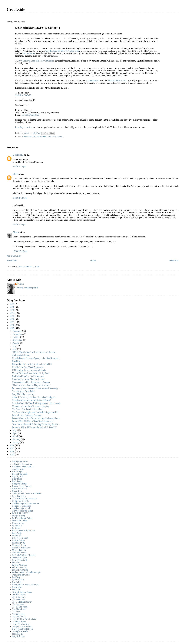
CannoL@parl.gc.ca (30, 115)
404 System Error (20, 462)
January (16, 442)
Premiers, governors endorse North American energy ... (36, 388)
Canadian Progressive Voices (25, 498)
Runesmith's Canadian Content (26, 585)
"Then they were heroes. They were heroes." (31, 385)
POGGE (16, 562)
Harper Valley (18, 523)
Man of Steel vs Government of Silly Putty (31, 373)
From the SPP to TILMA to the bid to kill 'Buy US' (34, 427)
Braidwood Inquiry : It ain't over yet (28, 376)
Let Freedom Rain (20, 538)
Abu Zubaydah (39, 136)
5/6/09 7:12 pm (19, 167)
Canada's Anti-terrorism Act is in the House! (31, 400)
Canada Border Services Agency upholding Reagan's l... (37, 358)
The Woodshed (19, 614)
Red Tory (16, 577)
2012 (12, 319)
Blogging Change (20, 484)
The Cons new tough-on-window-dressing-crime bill (35, 412)
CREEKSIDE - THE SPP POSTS (27, 494)
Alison (16, 232)
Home (93, 260)
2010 (12, 325)
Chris (15, 174)
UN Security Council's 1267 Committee (37, 61)
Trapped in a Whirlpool (22, 626)
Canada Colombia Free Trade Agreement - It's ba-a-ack (36, 403)
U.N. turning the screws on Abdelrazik (29, 370)
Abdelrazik (27, 136)
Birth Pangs (17, 481)
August (16, 343)
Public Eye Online (20, 570)
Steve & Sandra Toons (22, 592)
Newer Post (12, 260)
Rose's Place (18, 582)
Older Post (174, 260)
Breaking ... (17, 361)
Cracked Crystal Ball (21, 508)
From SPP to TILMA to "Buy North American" (33, 421)
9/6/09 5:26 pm (19, 225)
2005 (12, 454)
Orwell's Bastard (19, 560)
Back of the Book (20, 474)
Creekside (16, 9)
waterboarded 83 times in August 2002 (62, 51)
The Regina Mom (20, 607)
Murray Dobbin (19, 550)
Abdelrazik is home (21, 355)
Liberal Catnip (18, 540)
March (16, 436)
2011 (12, 322)
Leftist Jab (17, 535)
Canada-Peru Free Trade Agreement (28, 367)
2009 (12, 328)
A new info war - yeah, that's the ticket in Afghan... (34, 397)
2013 (12, 316)
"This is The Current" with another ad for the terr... (34, 352)
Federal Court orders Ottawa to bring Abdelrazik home (36, 418)
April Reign (17, 471)
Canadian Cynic (19, 496)
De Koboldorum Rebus (22, 518)
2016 (12, 307)
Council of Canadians (22, 506)
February (17, 439)
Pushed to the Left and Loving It (26, 572)
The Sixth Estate (19, 609)
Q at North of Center (21, 575)
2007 (12, 448)
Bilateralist (17, 479)
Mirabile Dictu (19, 543)
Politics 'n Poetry (20, 567)
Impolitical (17, 526)
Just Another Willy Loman (24, 530)
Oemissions (18, 155)
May (15, 430)
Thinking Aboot (19, 622)
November (18, 334)
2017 (12, 304)
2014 (12, 313)
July (15, 346)
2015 (12, 310)
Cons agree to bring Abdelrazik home (28, 379)
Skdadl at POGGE (23, 95)
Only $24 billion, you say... (24, 394)
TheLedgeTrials (19, 617)
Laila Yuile (17, 533)
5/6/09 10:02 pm (20, 198)
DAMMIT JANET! (21, 513)
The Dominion (18, 599)
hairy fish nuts (18, 636)
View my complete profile (27, 288)
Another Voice (18, 469)
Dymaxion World (20, 521)
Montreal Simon (19, 545)
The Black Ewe (19, 597)
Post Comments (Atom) (29, 267)
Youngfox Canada (20, 631)
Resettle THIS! (19, 580)
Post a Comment (14, 256)
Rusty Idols (17, 587)
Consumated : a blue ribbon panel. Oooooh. (31, 382)
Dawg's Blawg (18, 516)
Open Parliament (19, 558)
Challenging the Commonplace (26, 503)
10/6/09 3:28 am (20, 251)
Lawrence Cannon (55, 136)
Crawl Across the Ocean (23, 511)
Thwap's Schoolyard (21, 624)
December (17, 331)
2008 (12, 445)
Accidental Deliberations (23, 466)
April (15, 433)
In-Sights (16, 528)
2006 (12, 451)
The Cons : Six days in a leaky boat (28, 409)
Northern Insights (20, 553)
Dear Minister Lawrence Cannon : (27, 415)
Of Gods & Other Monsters (24, 555)
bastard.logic (18, 634)
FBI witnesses (29, 53)
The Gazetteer (18, 604)
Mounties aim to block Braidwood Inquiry (31, 406)
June (15, 349)
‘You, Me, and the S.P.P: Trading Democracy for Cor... (36, 424)
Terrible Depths (19, 594)
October (16, 337)
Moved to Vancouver (21, 548)
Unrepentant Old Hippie (23, 629)
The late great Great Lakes (24, 391)
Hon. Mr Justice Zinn (117, 80)
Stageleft (16, 590)
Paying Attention (19, 565)
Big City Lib (18, 476)
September (18, 340)
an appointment (93, 80)
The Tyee (16, 612)
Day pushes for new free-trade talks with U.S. (32, 364)
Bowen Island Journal (22, 486)
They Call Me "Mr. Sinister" (25, 619)
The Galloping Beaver (22, 602)
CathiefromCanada (20, 501)
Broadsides (17, 491)
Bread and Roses (19, 489)
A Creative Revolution (22, 464)
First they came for (24, 127)
